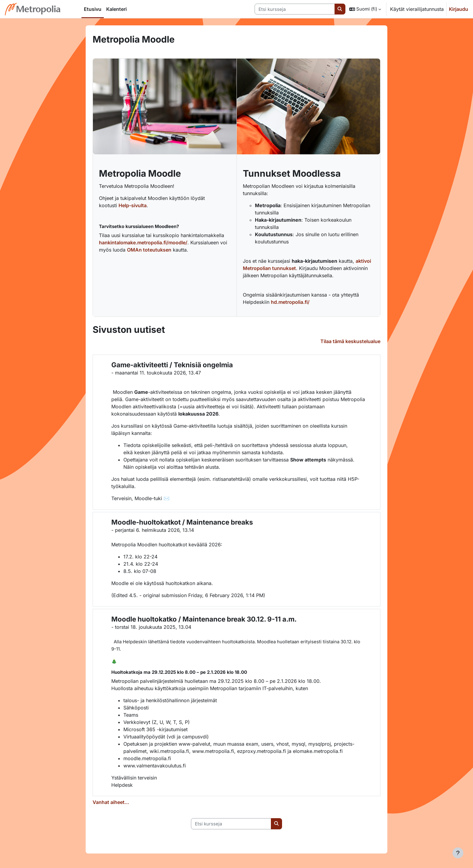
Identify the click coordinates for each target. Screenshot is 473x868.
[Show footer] (458, 853)
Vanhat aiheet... (111, 802)
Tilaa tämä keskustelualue (350, 341)
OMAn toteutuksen (149, 250)
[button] (365, 9)
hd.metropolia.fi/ (290, 302)
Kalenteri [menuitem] (116, 9)
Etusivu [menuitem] (93, 9)
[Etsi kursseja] (295, 9)
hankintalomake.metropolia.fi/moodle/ (143, 243)
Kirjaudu (459, 9)
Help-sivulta (133, 205)
